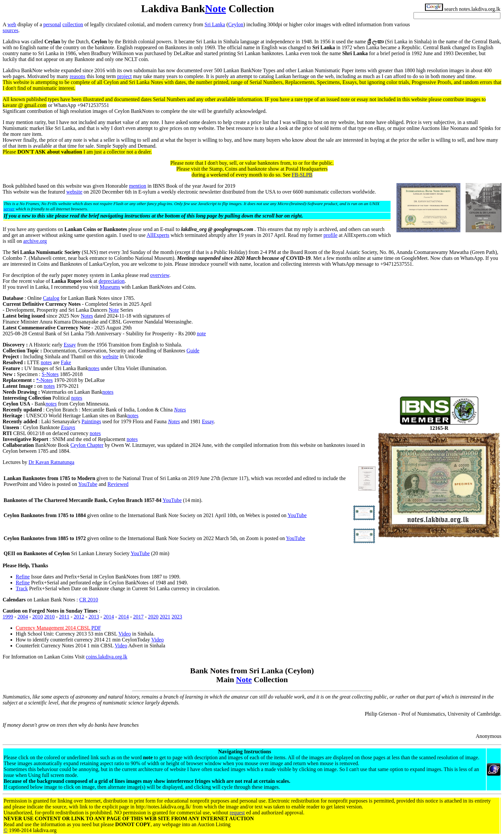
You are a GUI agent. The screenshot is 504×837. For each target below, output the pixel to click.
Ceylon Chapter (87, 445)
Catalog (51, 298)
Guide (193, 351)
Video (125, 634)
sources (10, 30)
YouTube (88, 484)
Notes (87, 316)
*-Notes (44, 380)
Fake (66, 362)
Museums (110, 287)
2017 (138, 617)
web (12, 24)
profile (330, 235)
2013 (94, 617)
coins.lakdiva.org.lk (107, 657)
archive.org (35, 241)
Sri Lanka (215, 24)
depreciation (112, 281)
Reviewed (118, 484)
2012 (79, 617)
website (74, 192)
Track (22, 588)
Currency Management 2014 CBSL (53, 628)
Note (215, 9)
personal (52, 24)
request (237, 813)
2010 (38, 617)
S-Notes (50, 374)
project (124, 76)
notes (46, 362)
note (201, 334)
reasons (77, 76)
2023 (177, 617)
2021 (165, 617)
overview (160, 275)
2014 (109, 617)
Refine (23, 577)
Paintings (91, 421)
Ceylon (236, 24)
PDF (96, 628)
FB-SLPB (302, 175)
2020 (153, 617)
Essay (70, 345)
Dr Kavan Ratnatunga (51, 462)
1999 (8, 617)
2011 (64, 617)
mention (137, 186)
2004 (23, 617)
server (9, 209)
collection (73, 24)
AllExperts (158, 235)
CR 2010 (89, 600)
